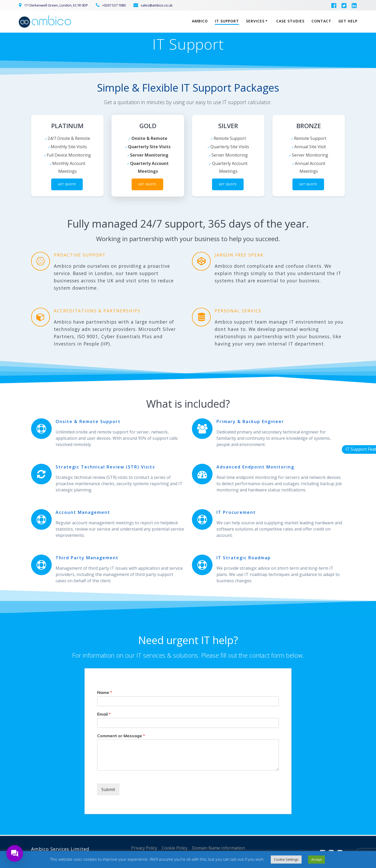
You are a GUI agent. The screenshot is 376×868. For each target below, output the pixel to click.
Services (255, 21)
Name (105, 692)
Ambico (200, 21)
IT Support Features (344, 449)
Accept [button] (316, 859)
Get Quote (67, 184)
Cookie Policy (175, 848)
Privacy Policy (144, 848)
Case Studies (290, 21)
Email (104, 714)
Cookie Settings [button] (286, 859)
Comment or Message (121, 736)
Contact (321, 21)
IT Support (227, 21)
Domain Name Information (218, 848)
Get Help (348, 21)
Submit (108, 789)
